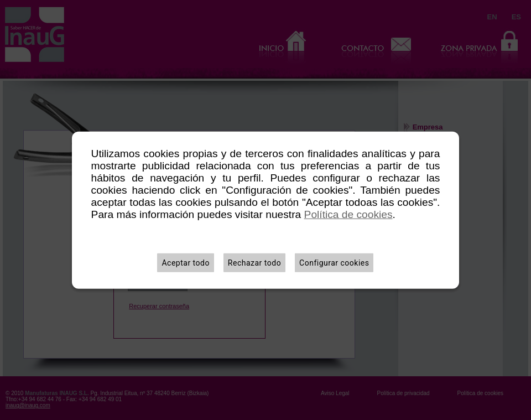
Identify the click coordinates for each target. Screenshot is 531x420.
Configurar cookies (334, 263)
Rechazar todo (254, 263)
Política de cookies (348, 214)
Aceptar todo (185, 263)
